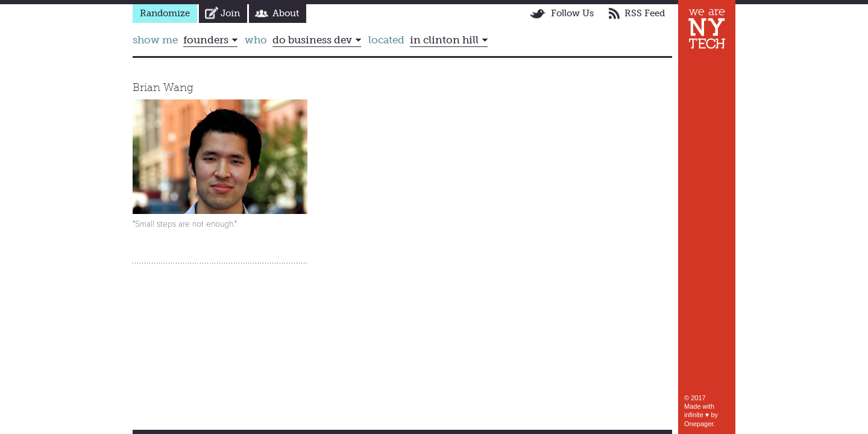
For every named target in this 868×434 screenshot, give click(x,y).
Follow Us (572, 13)
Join (230, 13)
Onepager (699, 424)
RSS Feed (645, 13)
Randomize (165, 13)
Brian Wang (163, 87)
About (286, 13)
